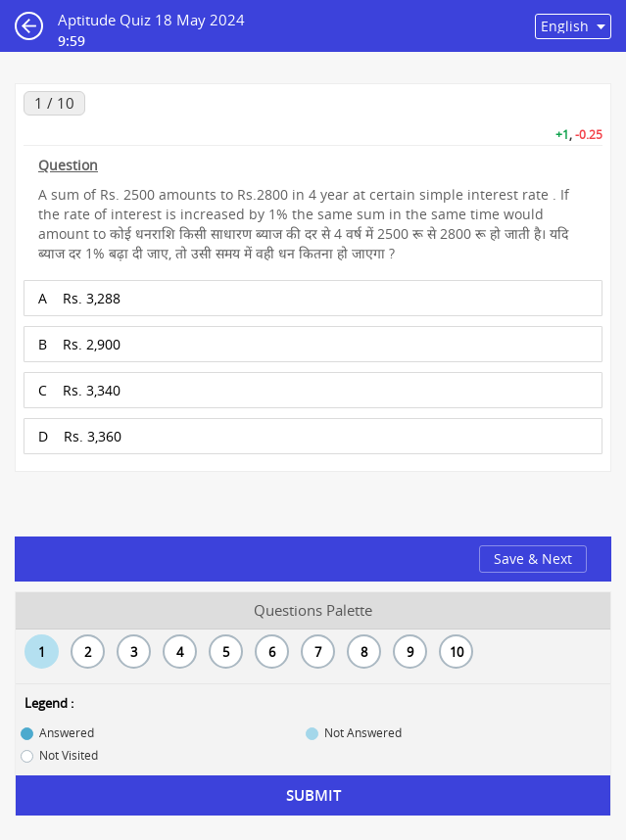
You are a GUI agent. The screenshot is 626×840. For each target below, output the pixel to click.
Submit (313, 795)
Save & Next (533, 559)
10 (457, 652)
